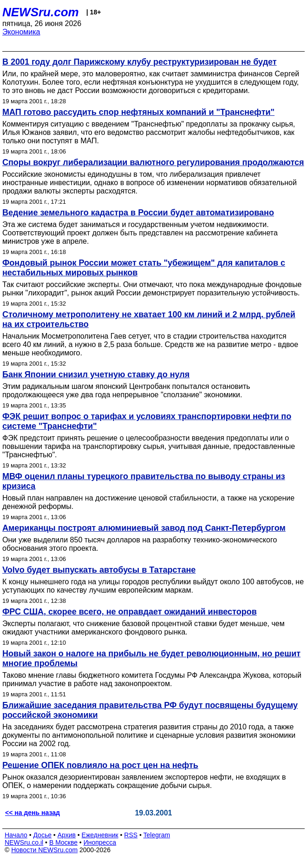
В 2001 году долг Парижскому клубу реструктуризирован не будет (140, 62)
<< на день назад (33, 813)
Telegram (157, 835)
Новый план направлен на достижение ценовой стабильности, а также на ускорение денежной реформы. (148, 502)
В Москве (63, 842)
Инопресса (100, 842)
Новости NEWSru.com (44, 850)
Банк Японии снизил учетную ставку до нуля (96, 374)
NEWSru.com (41, 12)
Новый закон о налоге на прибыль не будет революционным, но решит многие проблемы (151, 658)
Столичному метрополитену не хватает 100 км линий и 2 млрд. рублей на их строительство (149, 319)
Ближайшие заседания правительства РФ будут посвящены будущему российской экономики (150, 710)
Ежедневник (100, 835)
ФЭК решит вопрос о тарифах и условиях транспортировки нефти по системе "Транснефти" (147, 421)
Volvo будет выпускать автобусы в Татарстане (99, 570)
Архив (67, 835)
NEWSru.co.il (24, 842)
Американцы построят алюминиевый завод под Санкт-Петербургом (144, 528)
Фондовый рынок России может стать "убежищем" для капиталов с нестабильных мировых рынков (144, 268)
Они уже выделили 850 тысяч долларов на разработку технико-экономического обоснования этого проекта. (140, 544)
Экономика (21, 32)
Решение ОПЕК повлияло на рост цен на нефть (100, 765)
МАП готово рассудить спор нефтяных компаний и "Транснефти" (138, 112)
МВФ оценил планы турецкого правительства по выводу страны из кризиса (144, 481)
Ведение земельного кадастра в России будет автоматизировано (138, 213)
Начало (16, 835)
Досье (42, 835)
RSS (131, 835)
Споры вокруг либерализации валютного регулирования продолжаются (153, 162)
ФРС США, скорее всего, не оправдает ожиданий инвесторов (130, 612)
